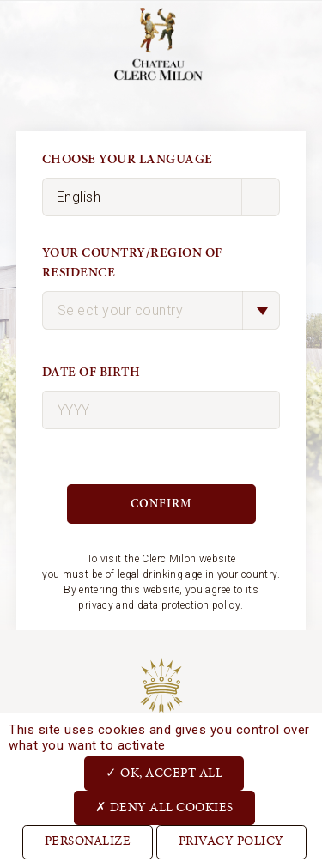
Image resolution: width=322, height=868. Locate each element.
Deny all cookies (164, 807)
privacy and (106, 605)
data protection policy (189, 605)
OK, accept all (164, 773)
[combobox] (161, 310)
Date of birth (91, 372)
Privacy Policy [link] (231, 842)
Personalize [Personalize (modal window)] (88, 842)
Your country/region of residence (132, 263)
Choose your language (128, 159)
